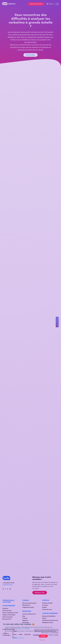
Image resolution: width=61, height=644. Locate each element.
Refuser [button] (42, 640)
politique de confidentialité (24, 629)
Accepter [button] (43, 636)
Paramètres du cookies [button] (18, 638)
